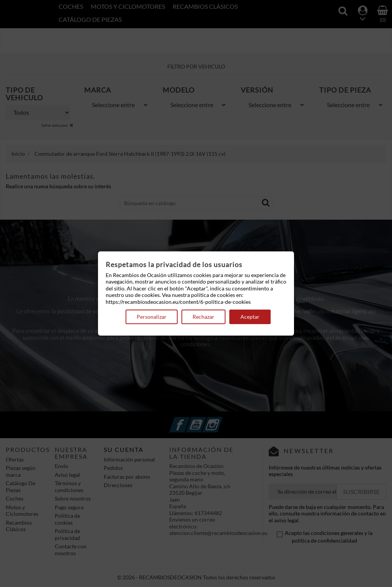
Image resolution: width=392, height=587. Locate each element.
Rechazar (203, 317)
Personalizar (152, 317)
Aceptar (250, 317)
